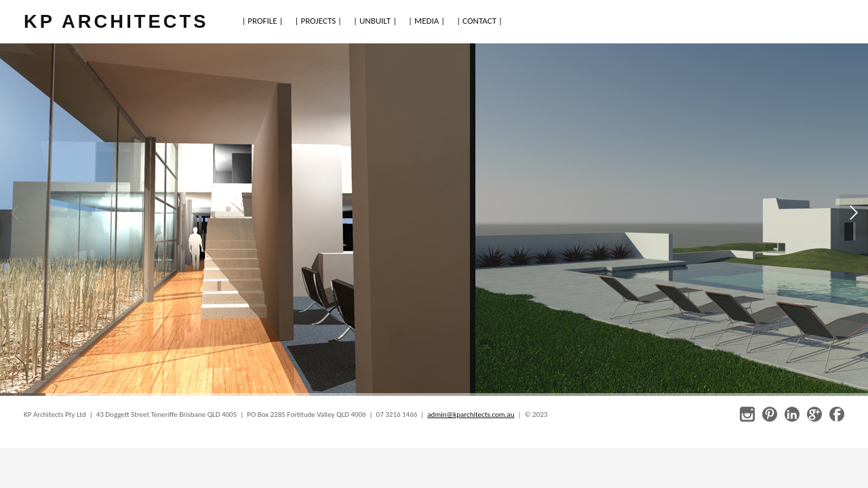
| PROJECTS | (319, 21)
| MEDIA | (427, 21)
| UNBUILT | (375, 21)
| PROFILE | (262, 21)
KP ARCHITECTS (116, 21)
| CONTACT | (479, 21)
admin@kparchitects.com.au (471, 414)
